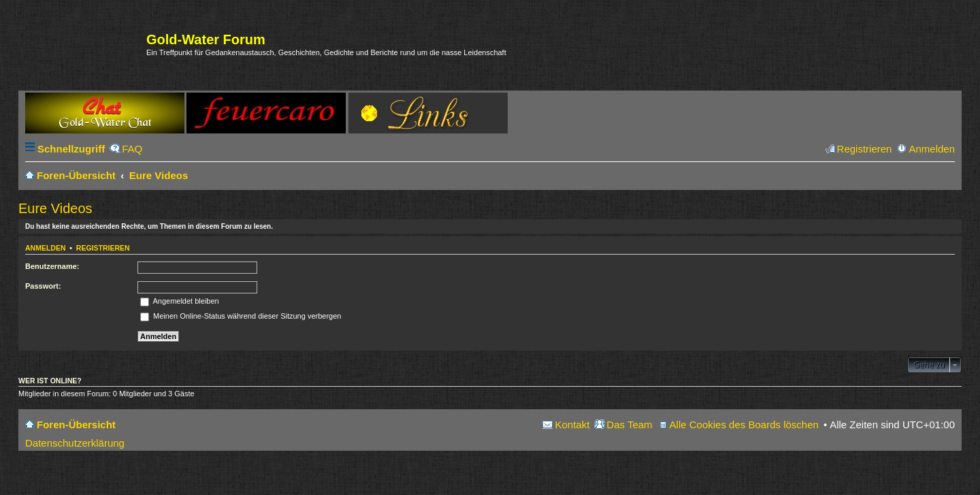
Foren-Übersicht (76, 425)
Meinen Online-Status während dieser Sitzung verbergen (241, 316)
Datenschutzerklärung (75, 443)
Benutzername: (52, 266)
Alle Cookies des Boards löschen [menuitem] (744, 425)
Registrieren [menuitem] (865, 149)
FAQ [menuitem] (132, 149)
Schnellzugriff (71, 149)
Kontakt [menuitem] (572, 425)
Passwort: (43, 286)
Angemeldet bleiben (180, 301)
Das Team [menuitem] (629, 425)
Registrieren (103, 248)
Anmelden (46, 248)
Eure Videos (55, 208)
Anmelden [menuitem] (932, 149)
